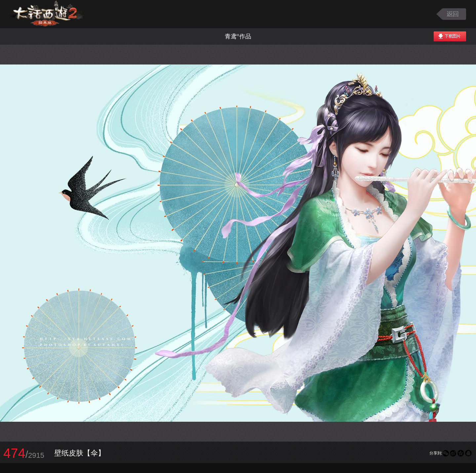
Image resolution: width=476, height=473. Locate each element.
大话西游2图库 (47, 14)
